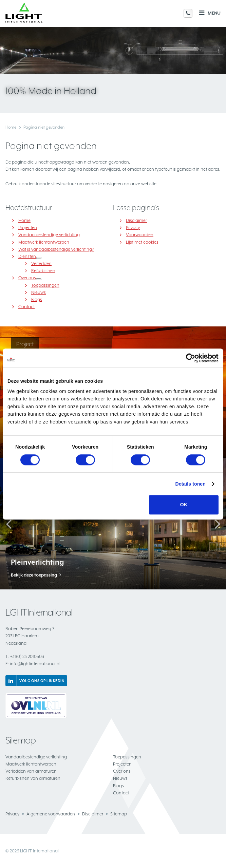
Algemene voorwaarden (51, 814)
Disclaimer (136, 220)
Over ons (27, 278)
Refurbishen (43, 271)
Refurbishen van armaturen (33, 778)
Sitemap (119, 814)
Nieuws (39, 292)
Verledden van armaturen (31, 771)
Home (11, 127)
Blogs (37, 299)
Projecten (28, 228)
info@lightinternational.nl (33, 664)
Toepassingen (45, 285)
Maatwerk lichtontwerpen (44, 242)
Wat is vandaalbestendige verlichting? (56, 249)
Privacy (133, 228)
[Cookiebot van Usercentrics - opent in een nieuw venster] (189, 358)
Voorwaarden (140, 235)
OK (184, 505)
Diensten (27, 256)
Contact (26, 307)
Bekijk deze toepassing (34, 575)
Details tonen (190, 484)
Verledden (41, 263)
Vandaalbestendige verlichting (49, 235)
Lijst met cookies (142, 242)
